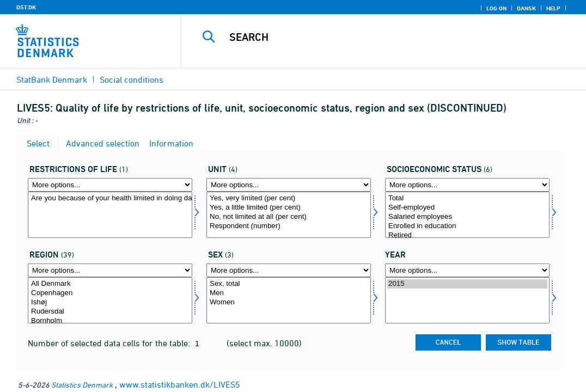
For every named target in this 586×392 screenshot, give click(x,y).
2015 (467, 284)
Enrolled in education (467, 226)
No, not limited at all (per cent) (289, 217)
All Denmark (110, 284)
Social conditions (132, 79)
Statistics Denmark (82, 385)
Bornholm (110, 321)
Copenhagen (110, 293)
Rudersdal (110, 312)
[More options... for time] (467, 270)
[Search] (385, 37)
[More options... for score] (289, 185)
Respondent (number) (289, 226)
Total (467, 198)
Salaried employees (467, 217)
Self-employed (467, 208)
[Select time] (467, 300)
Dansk (526, 8)
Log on (496, 8)
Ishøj (110, 302)
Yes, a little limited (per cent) (289, 208)
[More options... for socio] (467, 185)
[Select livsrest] (110, 215)
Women (289, 302)
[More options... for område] (110, 270)
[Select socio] (467, 215)
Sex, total (289, 284)
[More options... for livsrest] (110, 185)
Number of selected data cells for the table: (110, 343)
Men (289, 293)
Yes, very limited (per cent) (289, 198)
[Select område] (110, 300)
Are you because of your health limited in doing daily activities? (110, 198)
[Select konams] (289, 300)
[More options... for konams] (289, 270)
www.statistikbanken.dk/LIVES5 (180, 384)
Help (553, 8)
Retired (467, 235)
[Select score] (289, 215)
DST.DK (26, 7)
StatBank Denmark (52, 79)
